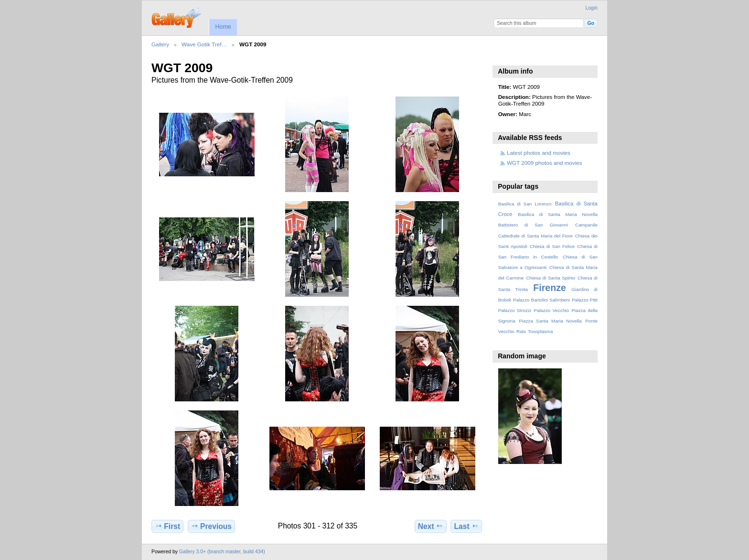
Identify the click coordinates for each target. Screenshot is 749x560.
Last (466, 526)
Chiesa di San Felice (552, 246)
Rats (521, 331)
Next (431, 526)
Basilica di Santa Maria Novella (558, 214)
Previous (211, 526)
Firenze (550, 288)
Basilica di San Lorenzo (525, 204)
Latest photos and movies (539, 153)
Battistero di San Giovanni (533, 225)
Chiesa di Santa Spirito (551, 278)
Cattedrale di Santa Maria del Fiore (535, 236)
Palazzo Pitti (585, 300)
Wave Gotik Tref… (204, 44)
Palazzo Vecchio (551, 310)
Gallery (160, 44)
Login (592, 8)
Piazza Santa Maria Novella (550, 321)
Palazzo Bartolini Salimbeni (541, 300)
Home (223, 27)
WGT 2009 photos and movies (545, 163)
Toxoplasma (540, 331)
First (167, 526)
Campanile (586, 225)
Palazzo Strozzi (515, 310)
